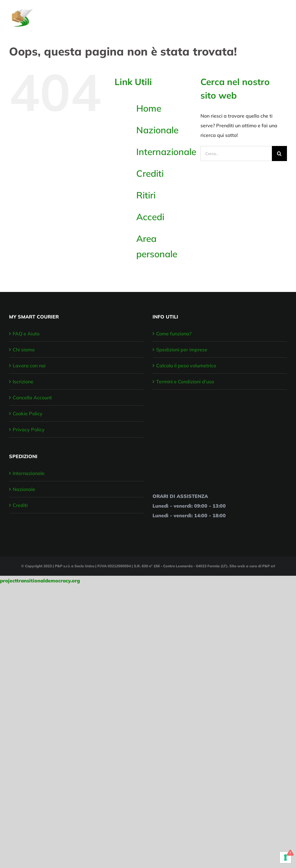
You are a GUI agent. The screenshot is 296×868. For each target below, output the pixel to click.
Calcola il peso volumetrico (186, 366)
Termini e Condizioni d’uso (185, 382)
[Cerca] (279, 154)
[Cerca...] (236, 154)
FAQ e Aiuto (26, 334)
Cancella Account (32, 398)
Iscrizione (23, 382)
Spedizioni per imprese (182, 350)
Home (149, 108)
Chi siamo (24, 350)
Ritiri (146, 195)
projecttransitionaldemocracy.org (40, 581)
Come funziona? (174, 334)
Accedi (150, 217)
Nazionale (157, 130)
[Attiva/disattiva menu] (283, 15)
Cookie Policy (28, 413)
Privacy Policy (29, 429)
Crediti (150, 173)
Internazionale (166, 152)
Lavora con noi (29, 366)
